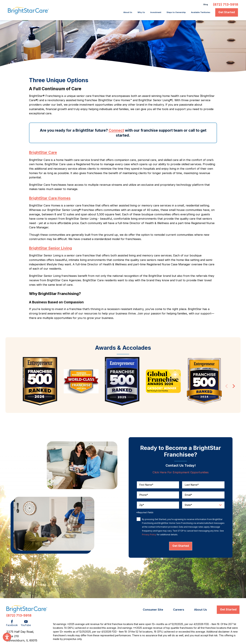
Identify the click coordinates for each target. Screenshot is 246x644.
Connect (116, 131)
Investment (137, 13)
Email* (188, 496)
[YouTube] (26, 624)
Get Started (227, 13)
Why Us (118, 13)
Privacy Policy (149, 536)
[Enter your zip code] (158, 506)
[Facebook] (12, 624)
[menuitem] (102, 13)
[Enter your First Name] (158, 486)
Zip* (142, 506)
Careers (179, 611)
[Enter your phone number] (158, 496)
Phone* (144, 496)
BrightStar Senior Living (50, 249)
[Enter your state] (203, 506)
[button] (7, 637)
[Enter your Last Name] (203, 486)
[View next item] (234, 388)
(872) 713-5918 (226, 5)
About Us (101, 13)
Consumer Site (153, 611)
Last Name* (192, 486)
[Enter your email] (203, 496)
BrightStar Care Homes (50, 199)
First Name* (146, 486)
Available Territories (196, 13)
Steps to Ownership (163, 13)
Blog (205, 5)
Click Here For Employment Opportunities (181, 473)
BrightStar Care (43, 153)
